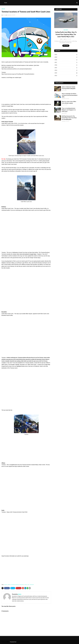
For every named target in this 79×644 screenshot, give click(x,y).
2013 (66, 73)
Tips (28, 585)
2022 (66, 55)
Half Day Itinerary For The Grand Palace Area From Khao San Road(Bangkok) (69, 118)
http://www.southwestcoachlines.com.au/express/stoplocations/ (17, 69)
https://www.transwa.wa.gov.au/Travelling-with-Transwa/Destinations (18, 74)
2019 (66, 57)
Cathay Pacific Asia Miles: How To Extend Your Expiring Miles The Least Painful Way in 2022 (66, 34)
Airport (6, 585)
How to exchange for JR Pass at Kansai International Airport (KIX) (70, 95)
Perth (26, 585)
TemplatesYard (13, 642)
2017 (66, 62)
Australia (13, 585)
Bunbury (17, 585)
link (23, 363)
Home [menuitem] (6, 3)
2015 (66, 68)
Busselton (22, 585)
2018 (66, 60)
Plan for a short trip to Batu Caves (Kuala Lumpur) (69, 102)
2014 (66, 70)
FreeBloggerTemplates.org (23, 642)
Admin (4, 15)
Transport (32, 585)
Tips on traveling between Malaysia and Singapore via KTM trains (69, 110)
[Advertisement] (26, 91)
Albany (9, 585)
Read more (66, 46)
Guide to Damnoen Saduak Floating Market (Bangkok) (69, 88)
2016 (66, 65)
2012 (66, 76)
